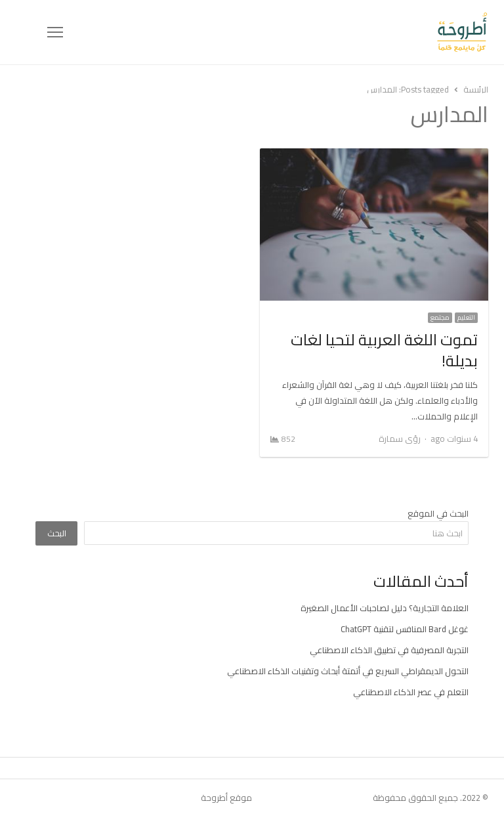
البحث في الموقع (438, 513)
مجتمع (440, 318)
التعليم (466, 318)
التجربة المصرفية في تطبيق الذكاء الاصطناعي (389, 650)
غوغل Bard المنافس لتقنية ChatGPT (405, 629)
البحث (57, 533)
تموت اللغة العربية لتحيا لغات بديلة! (384, 350)
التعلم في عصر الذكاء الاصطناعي (411, 692)
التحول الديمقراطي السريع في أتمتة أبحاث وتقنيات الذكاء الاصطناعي (348, 671)
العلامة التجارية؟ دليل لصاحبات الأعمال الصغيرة (385, 608)
